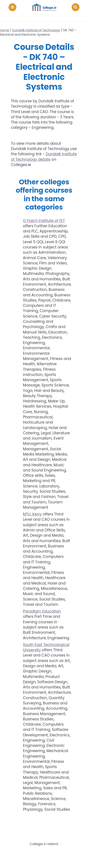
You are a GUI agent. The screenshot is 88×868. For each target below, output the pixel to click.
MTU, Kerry (32, 514)
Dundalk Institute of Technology (36, 30)
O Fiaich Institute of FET (44, 221)
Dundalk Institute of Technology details (44, 157)
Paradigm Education (42, 611)
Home (5, 30)
